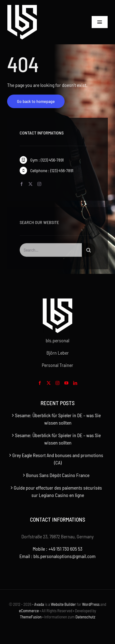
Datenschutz (85, 617)
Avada (39, 604)
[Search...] (51, 251)
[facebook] (22, 184)
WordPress (91, 604)
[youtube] (66, 383)
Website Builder (63, 604)
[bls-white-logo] (22, 7)
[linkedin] (75, 383)
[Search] (89, 251)
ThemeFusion (31, 617)
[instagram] (39, 184)
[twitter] (30, 184)
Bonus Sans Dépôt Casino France (58, 475)
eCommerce (29, 611)
